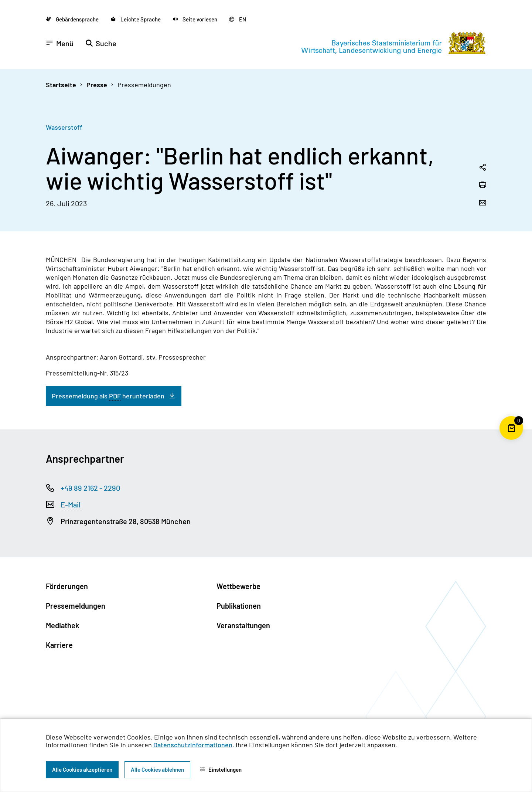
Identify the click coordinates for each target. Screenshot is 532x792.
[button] (195, 19)
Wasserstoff (64, 127)
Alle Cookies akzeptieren (82, 769)
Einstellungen (221, 769)
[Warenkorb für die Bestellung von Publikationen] (511, 440)
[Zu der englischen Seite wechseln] (238, 19)
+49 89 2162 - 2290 (90, 488)
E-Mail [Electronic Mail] (71, 504)
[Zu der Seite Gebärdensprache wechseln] (72, 19)
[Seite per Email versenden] (482, 203)
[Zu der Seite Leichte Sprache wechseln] (136, 19)
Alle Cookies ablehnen (157, 769)
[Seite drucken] (482, 186)
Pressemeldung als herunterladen (108, 396)
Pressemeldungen (144, 85)
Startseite (61, 85)
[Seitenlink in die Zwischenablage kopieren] (482, 168)
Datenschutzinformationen (193, 745)
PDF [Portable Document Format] (115, 396)
